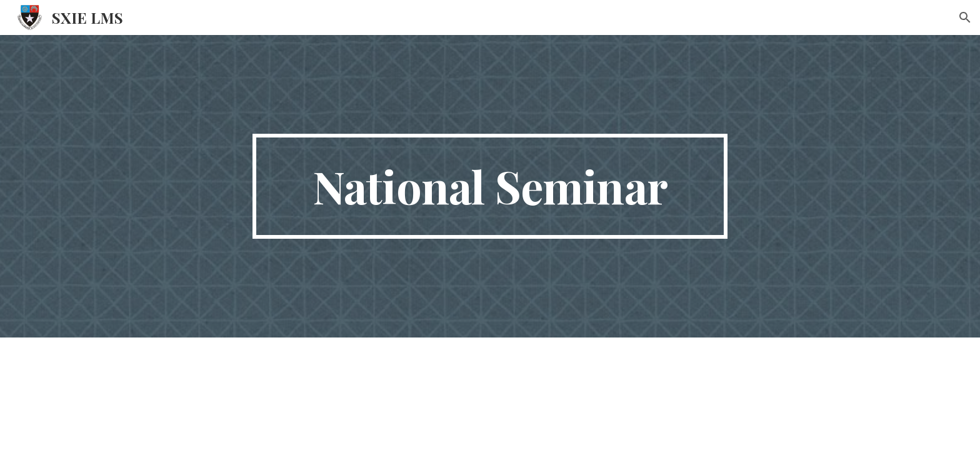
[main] (490, 186)
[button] (965, 17)
